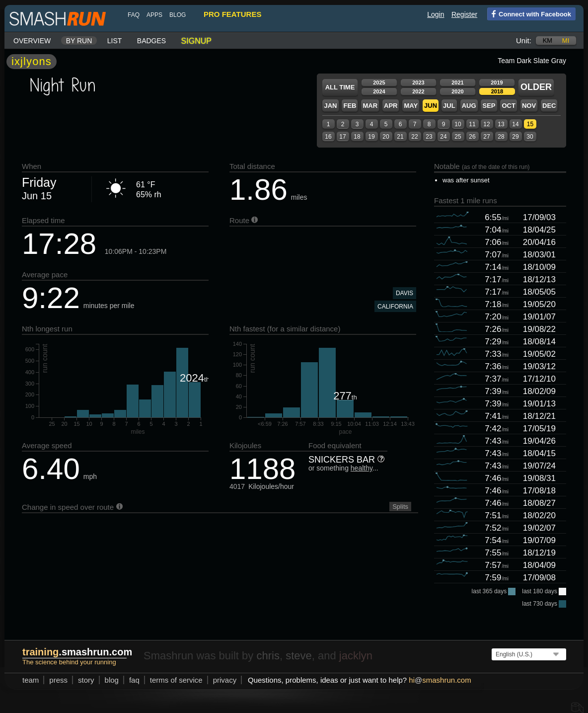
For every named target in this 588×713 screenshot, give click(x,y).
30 (530, 137)
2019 (497, 82)
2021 (457, 82)
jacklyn (356, 656)
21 (400, 137)
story (86, 680)
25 (458, 137)
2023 (418, 82)
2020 (457, 91)
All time (340, 87)
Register (464, 14)
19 (371, 137)
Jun (431, 106)
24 (443, 137)
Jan (330, 106)
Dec (549, 106)
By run (79, 41)
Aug (469, 106)
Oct (508, 106)
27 (486, 137)
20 (386, 137)
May (411, 106)
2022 (418, 91)
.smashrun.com (77, 652)
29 (515, 137)
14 (515, 124)
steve (299, 656)
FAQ (134, 15)
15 (530, 124)
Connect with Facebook (529, 13)
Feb (350, 106)
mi (566, 40)
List (115, 41)
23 (429, 137)
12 (486, 124)
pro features (232, 14)
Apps (154, 15)
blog (178, 15)
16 (328, 137)
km (548, 40)
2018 (497, 91)
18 (357, 137)
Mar (370, 106)
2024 (379, 91)
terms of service (176, 680)
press (58, 680)
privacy (225, 680)
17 (342, 137)
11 (472, 124)
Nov (529, 106)
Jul (449, 106)
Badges (151, 41)
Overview (32, 41)
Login (436, 14)
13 (501, 124)
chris (268, 656)
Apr (391, 106)
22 (414, 137)
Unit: (524, 40)
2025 (379, 82)
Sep (489, 106)
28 (501, 137)
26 (472, 137)
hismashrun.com (440, 680)
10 (458, 124)
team (31, 680)
